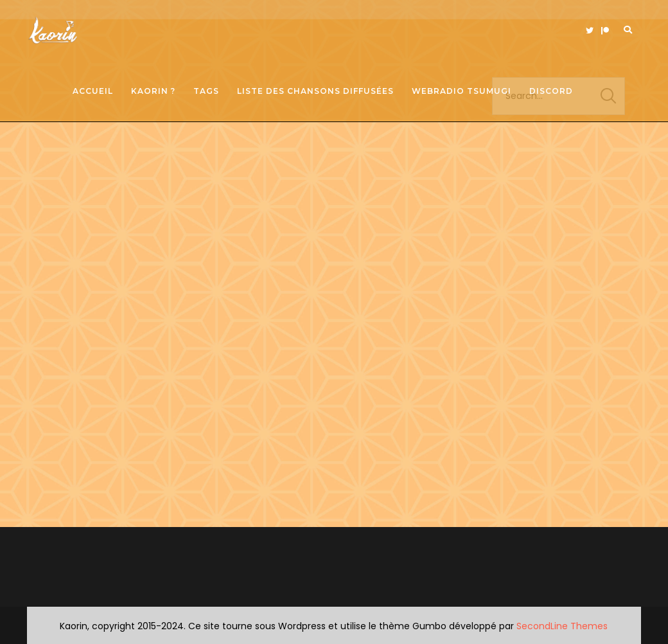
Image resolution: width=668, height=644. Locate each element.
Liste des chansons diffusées (315, 91)
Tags (206, 91)
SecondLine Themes (562, 626)
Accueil (93, 91)
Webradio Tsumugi (461, 91)
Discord (551, 91)
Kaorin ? (153, 91)
